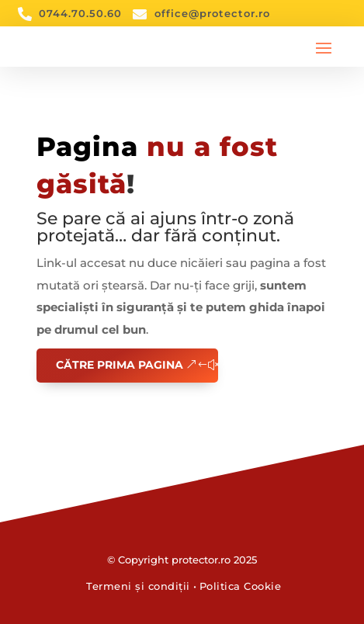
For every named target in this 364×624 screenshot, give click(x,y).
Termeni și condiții (138, 586)
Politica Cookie (241, 586)
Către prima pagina (120, 365)
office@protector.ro (212, 13)
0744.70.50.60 (80, 13)
